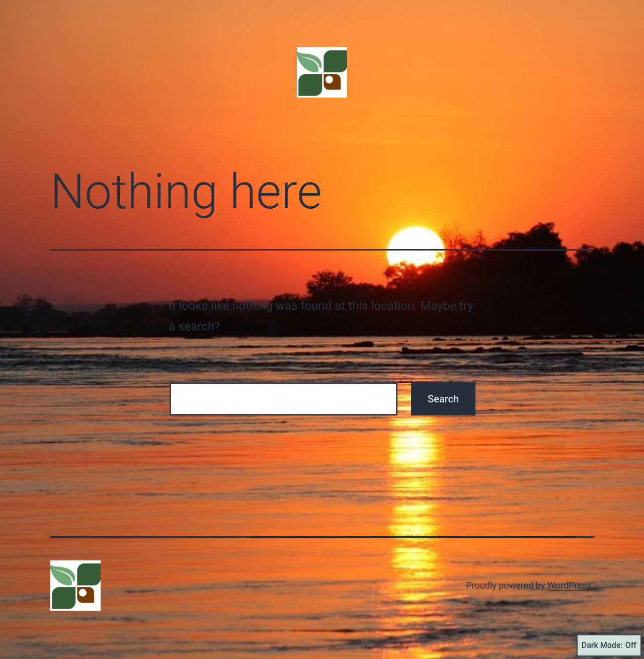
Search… (186, 369)
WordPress (569, 585)
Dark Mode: (609, 645)
